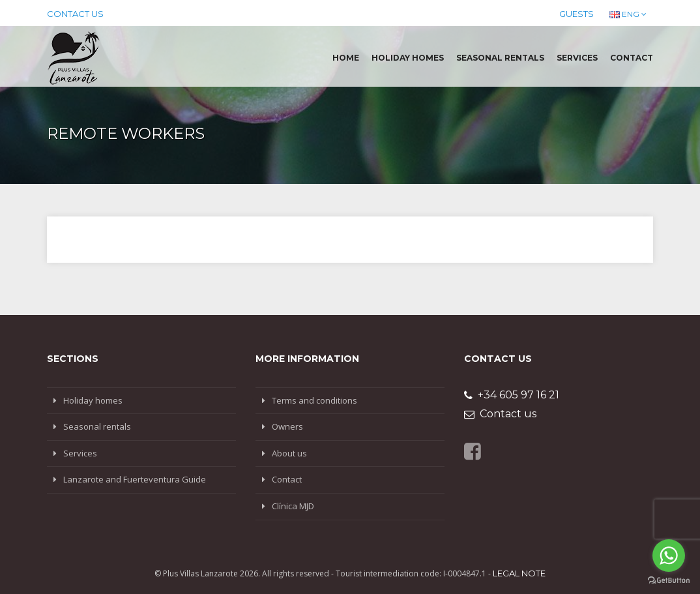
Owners (287, 426)
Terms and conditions (314, 400)
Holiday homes (408, 58)
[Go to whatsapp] (669, 556)
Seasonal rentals (500, 58)
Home (346, 58)
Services (577, 58)
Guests (576, 14)
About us (289, 453)
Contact (632, 58)
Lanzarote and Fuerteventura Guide (135, 479)
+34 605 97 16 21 (512, 395)
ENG (628, 14)
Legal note (519, 573)
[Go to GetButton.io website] (669, 581)
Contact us (75, 14)
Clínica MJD (293, 506)
